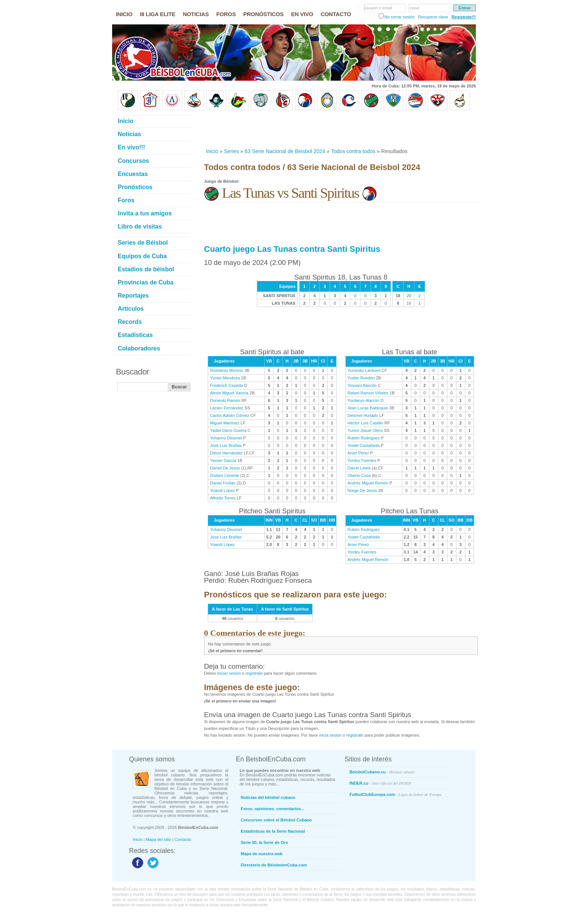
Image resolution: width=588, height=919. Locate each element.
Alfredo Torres (223, 498)
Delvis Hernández (226, 453)
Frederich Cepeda (226, 385)
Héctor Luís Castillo (365, 423)
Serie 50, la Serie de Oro (264, 842)
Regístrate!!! (464, 17)
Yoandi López (222, 490)
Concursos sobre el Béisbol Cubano (276, 820)
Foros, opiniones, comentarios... (272, 809)
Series (231, 151)
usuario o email (378, 8)
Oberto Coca (359, 475)
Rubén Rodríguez (364, 438)
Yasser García (223, 460)
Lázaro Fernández (227, 408)
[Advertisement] (340, 129)
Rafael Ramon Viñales (368, 393)
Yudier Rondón (361, 378)
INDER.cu (380, 783)
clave (415, 8)
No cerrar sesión (400, 17)
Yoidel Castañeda (364, 445)
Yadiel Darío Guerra (228, 430)
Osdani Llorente (225, 475)
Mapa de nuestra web (262, 854)
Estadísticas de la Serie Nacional (273, 831)
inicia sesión (330, 735)
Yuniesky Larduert (364, 370)
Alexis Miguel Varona (229, 393)
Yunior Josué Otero (365, 430)
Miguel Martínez (225, 423)
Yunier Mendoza (225, 378)
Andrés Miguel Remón (368, 483)
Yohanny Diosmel (226, 438)
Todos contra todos (353, 151)
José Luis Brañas (226, 445)
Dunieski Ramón (225, 400)
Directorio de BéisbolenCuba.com (274, 865)
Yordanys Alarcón (364, 400)
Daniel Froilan (223, 483)
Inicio (212, 151)
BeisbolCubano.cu (382, 772)
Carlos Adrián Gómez (230, 415)
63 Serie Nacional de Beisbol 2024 (285, 151)
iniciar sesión (229, 673)
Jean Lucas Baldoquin (368, 408)
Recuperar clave (433, 17)
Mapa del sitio (159, 839)
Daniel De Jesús (225, 468)
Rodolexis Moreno (227, 370)
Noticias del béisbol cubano (268, 797)
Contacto (183, 839)
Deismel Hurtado (363, 415)
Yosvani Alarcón (362, 385)
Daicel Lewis (359, 468)
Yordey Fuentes (362, 460)
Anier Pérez (358, 453)
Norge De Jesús (362, 490)
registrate (254, 673)
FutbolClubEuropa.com (395, 794)
